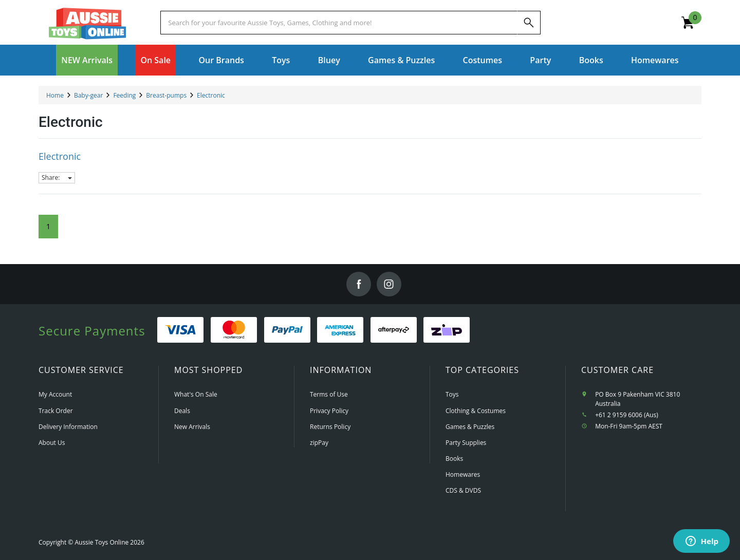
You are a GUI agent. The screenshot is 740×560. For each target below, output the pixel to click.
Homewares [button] (655, 60)
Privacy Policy (329, 411)
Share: (57, 178)
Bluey (329, 60)
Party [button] (540, 60)
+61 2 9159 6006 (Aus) (627, 415)
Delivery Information (68, 427)
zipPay (319, 443)
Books (591, 60)
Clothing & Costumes (476, 411)
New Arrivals (192, 427)
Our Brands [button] (221, 60)
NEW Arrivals (87, 60)
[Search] (529, 23)
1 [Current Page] (48, 226)
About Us (52, 443)
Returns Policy (330, 427)
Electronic (60, 156)
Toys (452, 394)
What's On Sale (196, 394)
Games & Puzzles (470, 427)
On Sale (155, 60)
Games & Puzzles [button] (401, 60)
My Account (55, 394)
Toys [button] (281, 60)
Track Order (56, 411)
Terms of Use (329, 394)
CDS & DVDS (463, 490)
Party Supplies (466, 443)
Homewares (463, 474)
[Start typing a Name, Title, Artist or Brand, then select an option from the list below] (339, 23)
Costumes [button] (483, 60)
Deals (182, 411)
